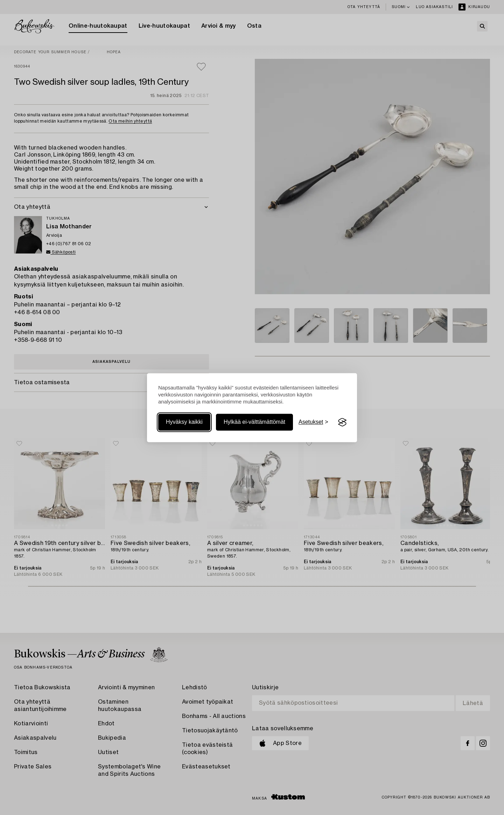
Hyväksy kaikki (184, 422)
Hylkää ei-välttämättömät (254, 422)
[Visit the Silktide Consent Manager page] (342, 422)
